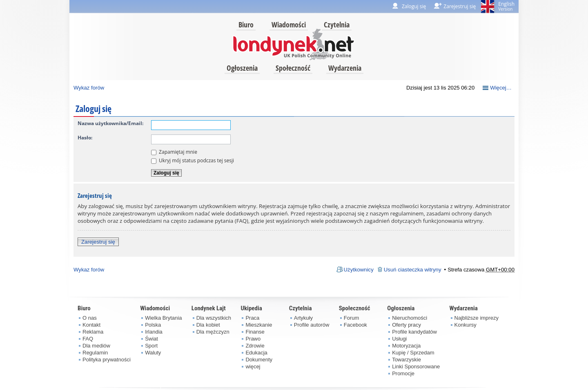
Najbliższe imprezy (477, 318)
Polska (153, 325)
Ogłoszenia (242, 68)
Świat (151, 339)
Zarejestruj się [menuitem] (460, 6)
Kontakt (91, 325)
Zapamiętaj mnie (174, 152)
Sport (151, 346)
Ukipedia (251, 308)
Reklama (93, 332)
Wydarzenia (345, 68)
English (506, 6)
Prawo (253, 339)
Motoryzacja (406, 346)
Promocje (403, 373)
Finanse (255, 332)
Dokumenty (259, 360)
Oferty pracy (406, 325)
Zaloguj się (414, 6)
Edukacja (256, 353)
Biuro (246, 25)
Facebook (355, 325)
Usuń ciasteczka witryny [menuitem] (413, 270)
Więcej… (501, 88)
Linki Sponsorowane (416, 366)
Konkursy (465, 325)
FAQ (88, 339)
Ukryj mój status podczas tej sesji (193, 160)
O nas (90, 318)
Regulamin (95, 353)
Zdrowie (255, 346)
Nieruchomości (410, 318)
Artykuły (303, 318)
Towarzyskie (406, 360)
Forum (352, 318)
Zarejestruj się (98, 242)
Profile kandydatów (414, 332)
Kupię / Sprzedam (413, 353)
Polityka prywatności (107, 360)
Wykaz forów (89, 88)
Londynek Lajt (209, 308)
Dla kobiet (208, 325)
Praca (252, 318)
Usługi (399, 339)
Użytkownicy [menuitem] (359, 270)
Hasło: (85, 138)
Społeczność (293, 68)
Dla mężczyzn (213, 332)
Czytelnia (337, 25)
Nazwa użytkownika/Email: (110, 123)
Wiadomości (289, 25)
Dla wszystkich (214, 318)
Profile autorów (312, 325)
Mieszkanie (259, 325)
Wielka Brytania (163, 318)
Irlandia (154, 332)
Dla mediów (96, 346)
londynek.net (294, 44)
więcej (253, 366)
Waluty (153, 353)
